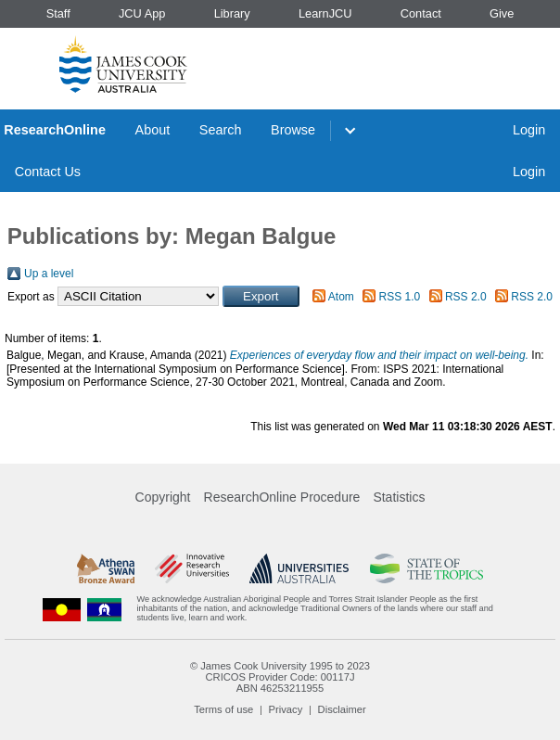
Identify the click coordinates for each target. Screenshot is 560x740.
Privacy (286, 709)
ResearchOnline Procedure (282, 497)
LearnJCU (325, 13)
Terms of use (223, 709)
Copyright (163, 497)
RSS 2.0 (466, 297)
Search (221, 130)
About (153, 130)
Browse (293, 130)
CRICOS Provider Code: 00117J (280, 677)
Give (502, 13)
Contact (421, 13)
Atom (341, 297)
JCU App (142, 13)
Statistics (399, 497)
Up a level (49, 274)
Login (529, 130)
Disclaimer (342, 709)
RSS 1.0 (400, 297)
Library (232, 13)
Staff (58, 13)
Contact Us (48, 172)
